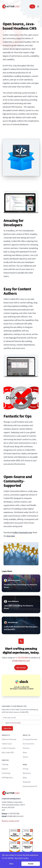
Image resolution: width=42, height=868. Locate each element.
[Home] (11, 6)
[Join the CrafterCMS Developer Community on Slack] (21, 685)
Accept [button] (31, 864)
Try (32, 6)
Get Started (21, 668)
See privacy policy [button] (22, 858)
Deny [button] (11, 864)
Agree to (13, 723)
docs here (11, 536)
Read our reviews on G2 (10, 821)
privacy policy (16, 723)
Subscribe (7, 728)
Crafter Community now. (22, 532)
